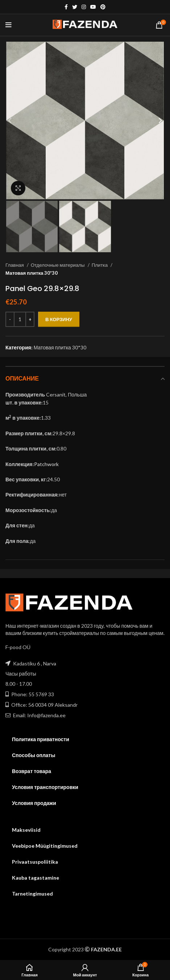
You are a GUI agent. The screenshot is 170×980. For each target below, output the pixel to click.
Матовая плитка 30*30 (32, 273)
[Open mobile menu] (9, 25)
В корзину (59, 319)
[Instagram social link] (84, 7)
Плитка (100, 265)
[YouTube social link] (93, 7)
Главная (15, 265)
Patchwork (46, 464)
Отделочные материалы (58, 265)
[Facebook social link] (66, 7)
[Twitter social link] (75, 7)
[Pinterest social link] (103, 7)
